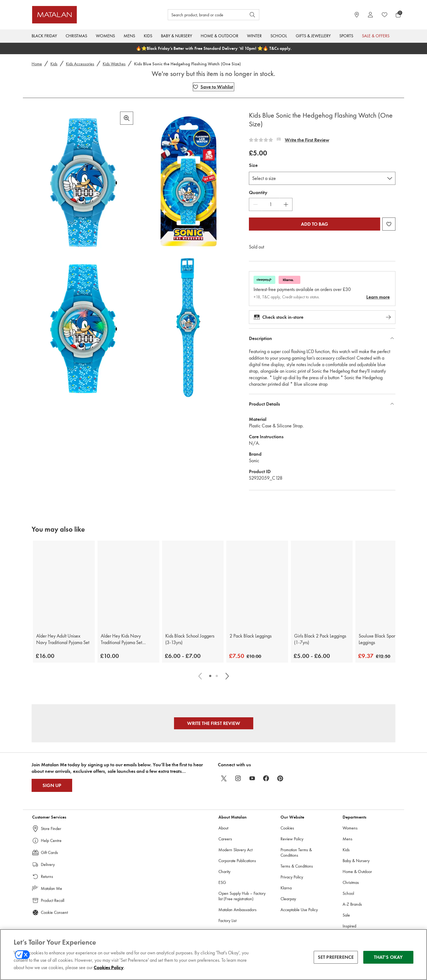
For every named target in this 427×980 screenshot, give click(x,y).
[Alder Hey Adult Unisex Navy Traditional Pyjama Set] (64, 584)
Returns (47, 876)
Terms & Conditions (297, 866)
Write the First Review (307, 140)
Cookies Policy (109, 970)
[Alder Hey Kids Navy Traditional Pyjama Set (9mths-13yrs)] (128, 584)
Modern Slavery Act (235, 850)
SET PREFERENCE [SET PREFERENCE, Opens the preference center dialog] (336, 960)
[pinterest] (280, 778)
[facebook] (266, 778)
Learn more (378, 297)
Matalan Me (51, 888)
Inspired (349, 926)
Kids (148, 36)
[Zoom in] (127, 118)
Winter (254, 36)
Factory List (227, 921)
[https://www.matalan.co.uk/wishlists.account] (385, 15)
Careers (225, 839)
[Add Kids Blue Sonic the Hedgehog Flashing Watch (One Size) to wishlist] (213, 87)
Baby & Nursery (176, 36)
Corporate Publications (237, 861)
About (223, 828)
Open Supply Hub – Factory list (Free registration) (242, 896)
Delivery (48, 864)
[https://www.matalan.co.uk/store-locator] (357, 15)
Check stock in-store (322, 317)
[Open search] (252, 15)
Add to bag (315, 224)
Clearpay (288, 899)
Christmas (76, 36)
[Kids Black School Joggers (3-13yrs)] (193, 584)
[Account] (370, 15)
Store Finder (51, 829)
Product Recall (53, 900)
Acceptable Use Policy (299, 910)
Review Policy (292, 839)
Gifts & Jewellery (313, 36)
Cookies (287, 828)
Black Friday (44, 36)
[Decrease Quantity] (255, 204)
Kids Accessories (80, 64)
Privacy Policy (292, 877)
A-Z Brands (352, 904)
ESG (222, 882)
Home (37, 64)
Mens (129, 36)
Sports (346, 36)
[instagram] (238, 778)
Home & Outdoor (219, 36)
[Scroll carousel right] (227, 676)
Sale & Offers (376, 36)
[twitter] (224, 778)
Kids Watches (114, 64)
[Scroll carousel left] (200, 676)
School (279, 36)
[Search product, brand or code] (202, 15)
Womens (105, 36)
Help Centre (51, 840)
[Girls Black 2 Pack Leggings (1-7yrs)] (322, 584)
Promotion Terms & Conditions (296, 852)
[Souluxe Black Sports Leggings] (386, 584)
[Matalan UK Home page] (79, 15)
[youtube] (252, 778)
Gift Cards (49, 852)
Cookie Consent (54, 912)
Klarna (286, 888)
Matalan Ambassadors (237, 910)
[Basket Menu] (398, 15)
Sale (346, 915)
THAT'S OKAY (388, 960)
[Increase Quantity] (286, 204)
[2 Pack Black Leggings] (257, 584)
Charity (224, 872)
